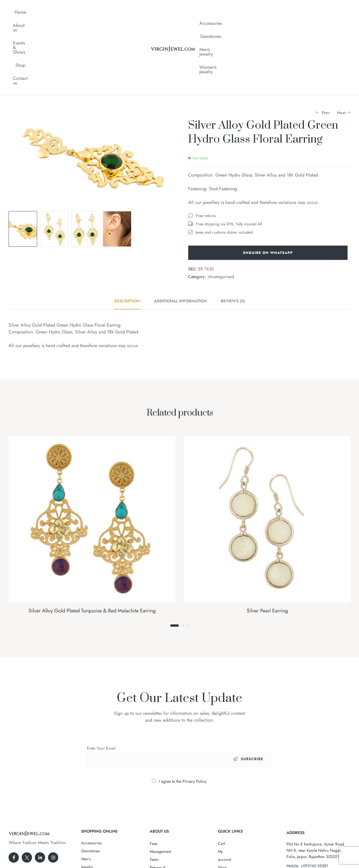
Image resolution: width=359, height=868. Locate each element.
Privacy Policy (162, 797)
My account (227, 781)
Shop (108, 12)
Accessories (213, 12)
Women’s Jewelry (312, 12)
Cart (221, 773)
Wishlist (225, 797)
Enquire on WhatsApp (268, 182)
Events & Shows (79, 12)
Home (24, 12)
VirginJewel (178, 846)
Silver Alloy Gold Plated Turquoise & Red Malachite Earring (92, 540)
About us (47, 12)
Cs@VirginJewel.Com (314, 804)
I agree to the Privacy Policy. (183, 711)
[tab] (130, 230)
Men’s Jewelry (275, 12)
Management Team (165, 781)
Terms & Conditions (166, 805)
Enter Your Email (101, 677)
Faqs (154, 773)
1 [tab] (175, 555)
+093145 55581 (314, 795)
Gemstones (243, 12)
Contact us (131, 12)
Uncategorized (221, 206)
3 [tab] (188, 555)
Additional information (180, 230)
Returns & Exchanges (167, 789)
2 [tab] (183, 555)
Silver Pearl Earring (267, 540)
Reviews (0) (233, 230)
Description (127, 230)
